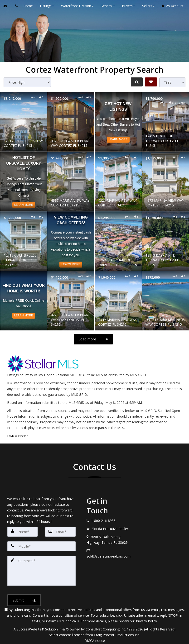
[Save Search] (151, 82)
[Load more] (93, 339)
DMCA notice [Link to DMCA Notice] (95, 639)
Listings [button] (45, 6)
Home (26, 6)
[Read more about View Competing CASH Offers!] (71, 241)
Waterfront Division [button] (76, 6)
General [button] (106, 6)
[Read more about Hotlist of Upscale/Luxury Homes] (24, 181)
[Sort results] (27, 82)
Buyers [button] (127, 6)
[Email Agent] (7, 6)
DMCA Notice (18, 436)
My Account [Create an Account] (171, 6)
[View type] (172, 82)
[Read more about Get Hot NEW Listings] (118, 122)
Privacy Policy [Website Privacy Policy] (146, 619)
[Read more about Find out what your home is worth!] (24, 301)
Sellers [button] (147, 6)
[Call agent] (15, 6)
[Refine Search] (136, 82)
